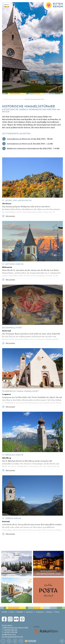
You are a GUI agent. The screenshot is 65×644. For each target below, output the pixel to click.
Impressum (29, 612)
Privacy (57, 612)
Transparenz (40, 612)
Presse (12, 612)
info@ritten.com (9, 634)
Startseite (5, 99)
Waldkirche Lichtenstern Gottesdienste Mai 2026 (33, 148)
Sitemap (49, 612)
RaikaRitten (46, 631)
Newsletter (20, 612)
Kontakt (4, 612)
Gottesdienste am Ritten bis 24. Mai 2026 (30, 139)
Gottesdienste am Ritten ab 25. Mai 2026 (30, 144)
